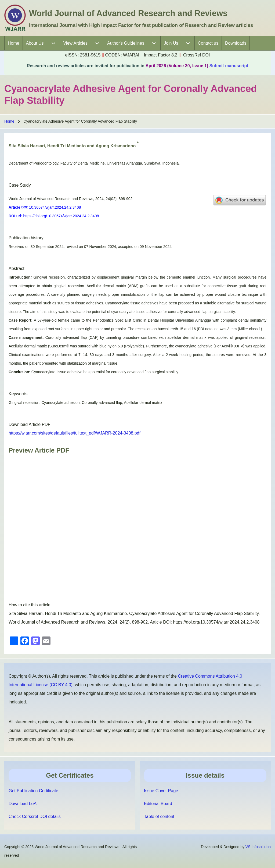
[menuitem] (14, 43)
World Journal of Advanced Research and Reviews (128, 13)
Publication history (26, 238)
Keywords (18, 394)
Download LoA (23, 804)
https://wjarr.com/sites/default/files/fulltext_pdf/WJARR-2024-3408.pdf (75, 433)
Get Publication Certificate (33, 791)
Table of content (159, 817)
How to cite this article (30, 605)
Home (9, 121)
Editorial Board (158, 804)
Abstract (17, 268)
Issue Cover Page (161, 791)
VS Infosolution (258, 847)
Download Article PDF (30, 424)
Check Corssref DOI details (35, 817)
